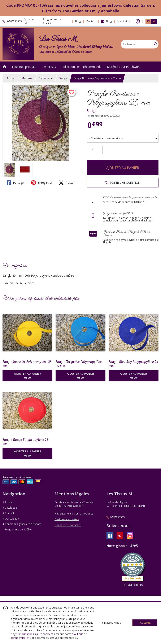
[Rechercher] (156, 44)
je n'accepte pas (111, 623)
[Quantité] (95, 150)
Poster (67, 183)
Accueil (11, 78)
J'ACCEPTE (145, 623)
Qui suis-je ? (11, 519)
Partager (16, 183)
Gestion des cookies (67, 519)
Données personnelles (68, 525)
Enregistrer (42, 183)
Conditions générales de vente (22, 524)
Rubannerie (46, 78)
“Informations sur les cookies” (35, 634)
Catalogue (10, 508)
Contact (91, 21)
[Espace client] (138, 21)
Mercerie (27, 78)
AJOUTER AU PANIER (123, 168)
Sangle (63, 78)
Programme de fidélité (17, 529)
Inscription (124, 21)
